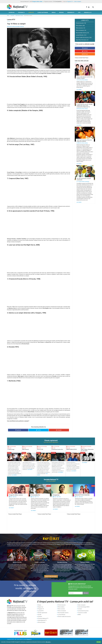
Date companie (78, 2)
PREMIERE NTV (71, 12)
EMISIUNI (61, 12)
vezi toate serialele (51, 481)
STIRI (79, 12)
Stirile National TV (42, 620)
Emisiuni (40, 617)
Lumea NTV (12, 16)
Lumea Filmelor (81, 35)
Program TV (41, 609)
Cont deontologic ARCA (84, 607)
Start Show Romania (82, 40)
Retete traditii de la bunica (84, 37)
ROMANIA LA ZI (88, 12)
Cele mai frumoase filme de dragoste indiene (84, 141)
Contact (80, 609)
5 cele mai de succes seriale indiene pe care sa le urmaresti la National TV (84, 106)
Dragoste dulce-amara (37, 2)
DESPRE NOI (12, 12)
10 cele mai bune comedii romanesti (84, 179)
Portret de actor (81, 23)
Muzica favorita (17, 562)
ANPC (79, 615)
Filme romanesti (81, 30)
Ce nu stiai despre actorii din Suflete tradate (85, 78)
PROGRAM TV (21, 12)
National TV (29, 639)
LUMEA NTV (31, 12)
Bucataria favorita (62, 562)
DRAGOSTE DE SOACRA (82, 495)
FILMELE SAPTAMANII (43, 12)
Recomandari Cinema (19, 16)
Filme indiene (80, 26)
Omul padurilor (35, 495)
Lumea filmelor (62, 615)
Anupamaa (56, 495)
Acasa (8, 16)
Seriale (40, 615)
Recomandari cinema (63, 613)
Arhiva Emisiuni (42, 622)
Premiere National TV (43, 618)
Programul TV (70, 2)
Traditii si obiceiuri (40, 562)
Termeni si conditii (82, 613)
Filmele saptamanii (42, 613)
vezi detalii (79, 89)
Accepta (99, 642)
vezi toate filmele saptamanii (51, 442)
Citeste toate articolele (51, 576)
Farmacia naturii (85, 562)
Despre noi (40, 607)
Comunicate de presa (83, 611)
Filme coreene (80, 28)
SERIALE (54, 12)
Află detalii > (48, 642)
